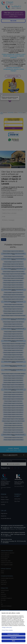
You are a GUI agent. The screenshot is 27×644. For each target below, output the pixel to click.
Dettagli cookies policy (7, 627)
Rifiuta (14, 641)
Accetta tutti (13, 637)
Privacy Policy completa (7, 630)
